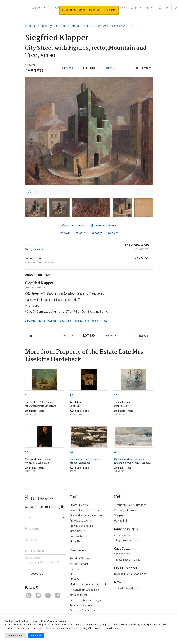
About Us (75, 541)
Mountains (65, 321)
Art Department (78, 595)
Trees (104, 321)
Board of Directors (80, 559)
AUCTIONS (36, 8)
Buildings (30, 321)
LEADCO (74, 569)
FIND (147, 8)
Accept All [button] (36, 636)
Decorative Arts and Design (85, 600)
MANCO (74, 579)
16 (27, 452)
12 (71, 395)
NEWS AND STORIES (126, 8)
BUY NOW (54, 8)
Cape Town (122, 549)
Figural (42, 321)
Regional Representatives (84, 590)
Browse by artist (79, 505)
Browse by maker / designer (86, 515)
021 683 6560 (122, 554)
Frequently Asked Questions (130, 505)
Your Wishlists (78, 536)
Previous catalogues (82, 526)
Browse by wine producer (84, 510)
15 (116, 395)
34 (71, 452)
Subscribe (37, 574)
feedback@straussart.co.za (130, 574)
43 (116, 452)
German (52, 321)
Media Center (77, 531)
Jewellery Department (82, 605)
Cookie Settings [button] (15, 636)
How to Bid (120, 521)
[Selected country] (29, 562)
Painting (78, 321)
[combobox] (46, 516)
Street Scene (92, 321)
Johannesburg (124, 529)
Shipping (119, 515)
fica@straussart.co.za (127, 588)
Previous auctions (80, 521)
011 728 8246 (122, 535)
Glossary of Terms (125, 510)
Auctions (31, 26)
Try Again (110, 10)
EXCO (73, 574)
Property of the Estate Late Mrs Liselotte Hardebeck (74, 26)
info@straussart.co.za (127, 540)
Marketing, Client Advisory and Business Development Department (108, 585)
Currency (103, 226)
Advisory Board (79, 564)
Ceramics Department (82, 611)
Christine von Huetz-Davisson (85, 459)
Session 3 (119, 26)
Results (147, 68)
